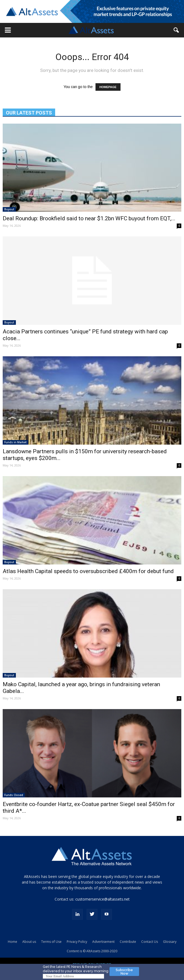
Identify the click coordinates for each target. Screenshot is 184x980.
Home (13, 942)
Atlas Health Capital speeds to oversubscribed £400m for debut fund (88, 571)
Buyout (9, 209)
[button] (8, 30)
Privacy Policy (77, 942)
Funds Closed (14, 795)
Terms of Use (51, 942)
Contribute (128, 942)
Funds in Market (15, 442)
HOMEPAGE (108, 87)
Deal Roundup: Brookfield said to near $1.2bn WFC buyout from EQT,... (89, 218)
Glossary (170, 942)
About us (29, 942)
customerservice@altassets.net (102, 899)
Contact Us (150, 942)
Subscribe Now (124, 972)
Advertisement (103, 942)
